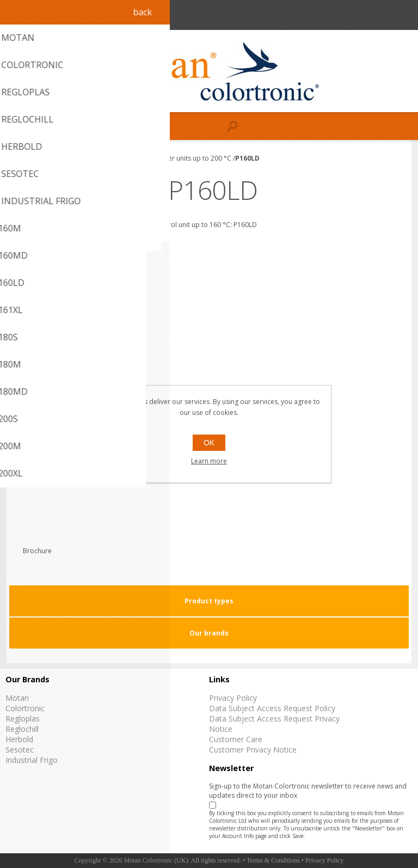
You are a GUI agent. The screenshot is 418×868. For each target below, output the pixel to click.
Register (381, 15)
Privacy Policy (233, 698)
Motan (17, 698)
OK (209, 443)
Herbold (19, 739)
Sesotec (20, 750)
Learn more (209, 461)
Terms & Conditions (273, 860)
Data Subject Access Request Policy (272, 708)
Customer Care (236, 739)
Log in (402, 15)
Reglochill (22, 729)
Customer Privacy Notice (253, 750)
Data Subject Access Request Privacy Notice (274, 724)
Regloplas (23, 719)
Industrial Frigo (32, 760)
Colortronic (25, 708)
